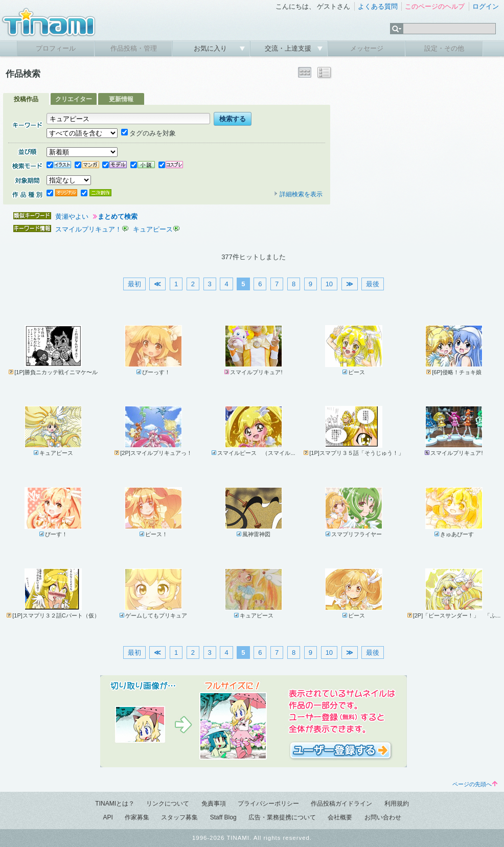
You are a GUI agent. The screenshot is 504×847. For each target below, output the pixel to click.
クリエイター (74, 99)
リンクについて (168, 804)
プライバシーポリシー (268, 804)
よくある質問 (378, 6)
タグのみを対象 (148, 133)
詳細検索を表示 (298, 194)
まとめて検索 (118, 216)
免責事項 (214, 804)
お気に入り (211, 48)
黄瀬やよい (72, 216)
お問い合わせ (383, 817)
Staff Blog (223, 817)
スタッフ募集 (179, 817)
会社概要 (340, 817)
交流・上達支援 (289, 48)
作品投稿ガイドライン (341, 804)
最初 (134, 284)
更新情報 (121, 99)
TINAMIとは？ (115, 804)
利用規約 (397, 804)
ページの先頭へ (475, 784)
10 (329, 284)
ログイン (486, 6)
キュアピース (153, 229)
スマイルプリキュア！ (88, 229)
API (108, 817)
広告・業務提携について (282, 817)
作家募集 (137, 817)
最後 (373, 284)
